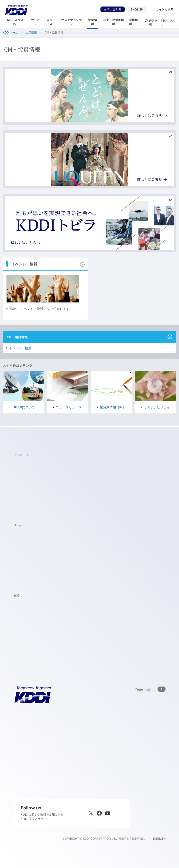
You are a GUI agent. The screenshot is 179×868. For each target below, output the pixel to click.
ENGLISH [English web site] (159, 839)
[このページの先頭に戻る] (150, 689)
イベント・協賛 (20, 348)
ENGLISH (139, 9)
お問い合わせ (113, 9)
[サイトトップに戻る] (16, 10)
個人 (165, 20)
